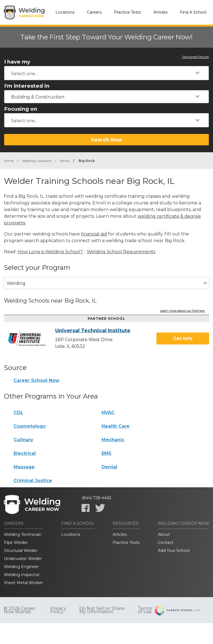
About (164, 534)
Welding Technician (23, 534)
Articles (160, 12)
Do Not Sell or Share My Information (102, 610)
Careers (94, 12)
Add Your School (174, 551)
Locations (65, 12)
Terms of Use (145, 610)
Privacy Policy (58, 610)
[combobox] (106, 73)
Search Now (106, 140)
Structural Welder (21, 551)
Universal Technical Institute (93, 331)
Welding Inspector (22, 575)
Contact (166, 542)
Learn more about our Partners (182, 311)
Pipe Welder (16, 542)
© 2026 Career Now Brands (20, 610)
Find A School (193, 12)
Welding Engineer (21, 567)
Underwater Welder (23, 559)
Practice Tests (127, 12)
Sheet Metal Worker (23, 583)
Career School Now (36, 380)
